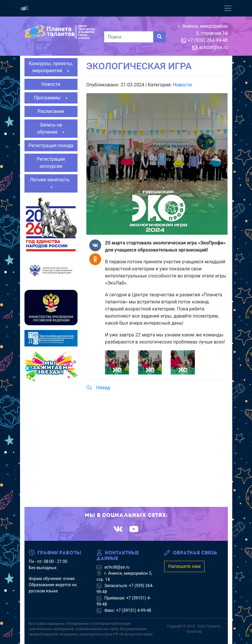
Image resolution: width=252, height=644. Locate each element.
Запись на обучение (50, 128)
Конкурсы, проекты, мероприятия (51, 67)
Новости (51, 84)
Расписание (51, 111)
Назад (98, 388)
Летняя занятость (51, 180)
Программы (49, 98)
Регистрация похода (51, 146)
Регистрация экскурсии (51, 163)
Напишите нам (184, 566)
